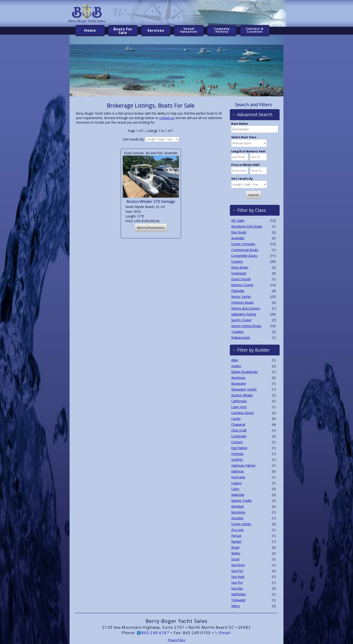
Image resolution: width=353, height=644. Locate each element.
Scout (235, 559)
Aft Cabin (238, 220)
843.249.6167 (155, 632)
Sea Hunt (238, 577)
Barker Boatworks (244, 372)
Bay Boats (239, 232)
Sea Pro (237, 582)
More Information (151, 228)
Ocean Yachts (241, 524)
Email (225, 632)
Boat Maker (240, 124)
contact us (167, 118)
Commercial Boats (245, 250)
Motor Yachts (241, 296)
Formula (237, 454)
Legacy (236, 483)
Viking (235, 606)
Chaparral (238, 424)
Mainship (238, 495)
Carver (236, 419)
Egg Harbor (239, 448)
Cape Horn (239, 407)
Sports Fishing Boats (246, 326)
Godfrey (237, 460)
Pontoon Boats (242, 302)
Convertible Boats (244, 255)
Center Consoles (243, 244)
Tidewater (239, 600)
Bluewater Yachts (244, 389)
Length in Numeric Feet (248, 151)
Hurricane (238, 477)
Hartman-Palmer (243, 465)
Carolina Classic (243, 413)
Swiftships (239, 594)
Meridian (238, 506)
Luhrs (235, 489)
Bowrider (238, 238)
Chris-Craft (239, 430)
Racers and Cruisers (246, 308)
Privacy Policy (176, 640)
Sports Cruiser (241, 320)
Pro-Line (237, 530)
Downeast (239, 273)
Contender (239, 436)
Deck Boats (240, 267)
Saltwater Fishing (244, 314)
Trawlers (238, 331)
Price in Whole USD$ (245, 165)
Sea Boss (238, 565)
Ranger (236, 541)
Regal (235, 547)
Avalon (236, 366)
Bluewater (239, 383)
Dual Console (241, 279)
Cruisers (237, 261)
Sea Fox (237, 571)
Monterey (238, 512)
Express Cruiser (242, 285)
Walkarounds (241, 337)
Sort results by (242, 179)
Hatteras (238, 471)
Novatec (237, 518)
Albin (235, 360)
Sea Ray (237, 588)
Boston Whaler (242, 395)
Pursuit (236, 536)
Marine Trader (242, 501)
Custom (237, 442)
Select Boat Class (244, 137)
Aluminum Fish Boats (247, 226)
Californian (239, 401)
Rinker (236, 553)
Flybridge (238, 290)
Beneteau (238, 378)
